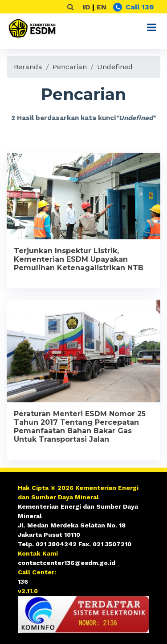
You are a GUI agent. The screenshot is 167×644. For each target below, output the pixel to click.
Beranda (28, 67)
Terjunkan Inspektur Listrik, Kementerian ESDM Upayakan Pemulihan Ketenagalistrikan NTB (79, 261)
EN (102, 7)
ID (86, 7)
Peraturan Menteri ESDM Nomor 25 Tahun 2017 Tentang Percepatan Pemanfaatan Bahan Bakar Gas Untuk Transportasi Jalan (80, 429)
